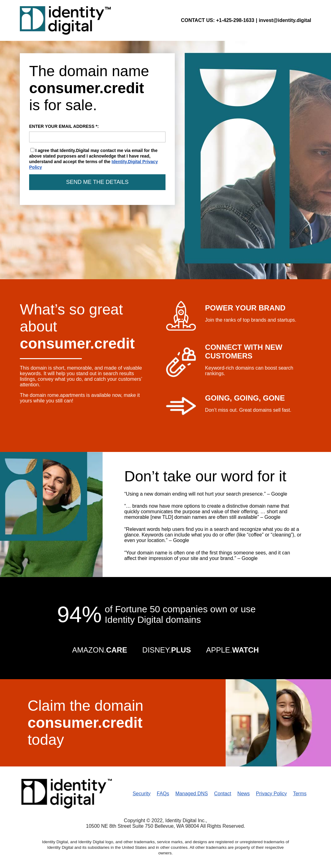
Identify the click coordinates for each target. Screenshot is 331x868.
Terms (300, 794)
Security (142, 794)
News (244, 794)
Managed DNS (192, 794)
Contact (223, 794)
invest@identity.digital (285, 20)
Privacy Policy (271, 794)
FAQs (163, 794)
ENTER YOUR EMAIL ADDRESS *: (97, 133)
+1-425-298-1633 (235, 20)
